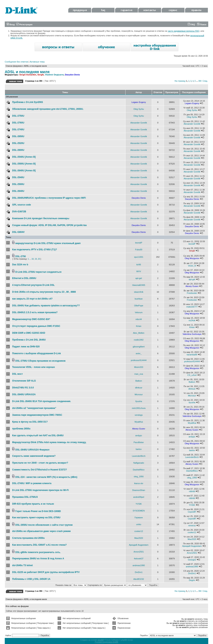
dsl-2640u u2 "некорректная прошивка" (34, 408)
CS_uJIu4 (192, 375)
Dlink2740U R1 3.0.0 (23, 388)
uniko (139, 524)
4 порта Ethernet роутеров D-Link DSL (33, 285)
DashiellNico (139, 470)
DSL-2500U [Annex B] (24, 164)
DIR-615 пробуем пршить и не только (33, 504)
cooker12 (139, 531)
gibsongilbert (139, 347)
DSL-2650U (18, 136)
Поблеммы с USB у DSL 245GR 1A (31, 579)
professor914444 (139, 360)
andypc (139, 435)
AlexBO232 (139, 579)
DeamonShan (139, 490)
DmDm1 (139, 572)
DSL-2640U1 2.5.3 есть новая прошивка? (35, 312)
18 (33, 259)
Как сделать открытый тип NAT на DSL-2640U (38, 435)
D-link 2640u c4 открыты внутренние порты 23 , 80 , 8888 (44, 292)
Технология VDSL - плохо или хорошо (33, 367)
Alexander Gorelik (139, 123)
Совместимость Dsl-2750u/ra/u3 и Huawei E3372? (40, 470)
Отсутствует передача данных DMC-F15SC (36, 326)
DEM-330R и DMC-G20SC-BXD (29, 333)
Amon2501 (139, 552)
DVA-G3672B (19, 212)
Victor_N (192, 266)
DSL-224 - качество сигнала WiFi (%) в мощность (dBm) (46, 477)
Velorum (139, 312)
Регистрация (24, 24)
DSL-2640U (18, 191)
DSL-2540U (18, 177)
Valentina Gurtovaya (192, 334)
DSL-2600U (18, 150)
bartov (139, 449)
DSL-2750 (21, 256)
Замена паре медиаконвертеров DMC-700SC (37, 415)
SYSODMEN (139, 511)
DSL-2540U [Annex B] (24, 157)
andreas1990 (139, 565)
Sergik (41, 75)
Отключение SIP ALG (24, 381)
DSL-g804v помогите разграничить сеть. (38, 552)
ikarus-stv (139, 483)
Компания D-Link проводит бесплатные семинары (41, 218)
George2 (192, 560)
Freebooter (192, 293)
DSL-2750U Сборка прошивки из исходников (41, 361)
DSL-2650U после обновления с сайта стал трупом (44, 525)
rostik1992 (139, 340)
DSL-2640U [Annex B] (24, 171)
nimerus (192, 525)
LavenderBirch (139, 456)
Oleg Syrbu (139, 109)
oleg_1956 (139, 476)
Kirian (139, 326)
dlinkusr (139, 388)
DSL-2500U (18, 184)
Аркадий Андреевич (139, 545)
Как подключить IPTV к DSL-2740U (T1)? (35, 250)
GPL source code (21, 205)
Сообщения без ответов (16, 62)
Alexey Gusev (192, 286)
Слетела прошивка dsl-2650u (28, 538)
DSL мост (17, 374)
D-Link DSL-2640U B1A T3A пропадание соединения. (42, 401)
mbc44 (139, 319)
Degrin (192, 580)
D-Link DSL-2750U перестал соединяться (38, 272)
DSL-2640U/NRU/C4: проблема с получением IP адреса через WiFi (49, 198)
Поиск (202, 24)
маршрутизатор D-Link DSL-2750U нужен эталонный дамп (48, 243)
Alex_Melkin (139, 333)
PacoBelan (139, 442)
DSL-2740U (18, 130)
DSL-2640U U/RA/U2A (24, 394)
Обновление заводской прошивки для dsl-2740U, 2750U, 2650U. (48, 109)
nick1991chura (139, 408)
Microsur (139, 394)
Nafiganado (139, 463)
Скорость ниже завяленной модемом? (34, 456)
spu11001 (139, 257)
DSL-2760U (18, 123)
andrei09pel (139, 497)
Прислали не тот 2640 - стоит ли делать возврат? (40, 463)
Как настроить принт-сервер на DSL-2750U (36, 518)
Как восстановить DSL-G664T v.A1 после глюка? (39, 545)
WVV (139, 271)
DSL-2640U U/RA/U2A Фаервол (32, 450)
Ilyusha (139, 401)
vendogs (139, 415)
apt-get (139, 278)
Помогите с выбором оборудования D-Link (37, 353)
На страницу (180, 81)
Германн (139, 518)
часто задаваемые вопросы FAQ (184, 31)
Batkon (139, 381)
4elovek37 (139, 559)
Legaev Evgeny (139, 102)
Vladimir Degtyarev (54, 75)
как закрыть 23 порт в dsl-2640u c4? (32, 299)
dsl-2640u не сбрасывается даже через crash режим (41, 531)
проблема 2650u (21, 429)
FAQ (191, 24)
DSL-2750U (18, 116)
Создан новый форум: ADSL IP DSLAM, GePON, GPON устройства (49, 225)
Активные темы (37, 62)
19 (36, 259)
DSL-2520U (18, 143)
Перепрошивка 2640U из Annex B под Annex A (38, 559)
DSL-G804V (18, 232)
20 (39, 259)
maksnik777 (192, 307)
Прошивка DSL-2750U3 (25, 497)
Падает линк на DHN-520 (26, 347)
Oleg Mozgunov (192, 258)
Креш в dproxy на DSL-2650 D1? (30, 422)
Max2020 (139, 538)
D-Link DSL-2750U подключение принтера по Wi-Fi (40, 490)
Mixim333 (139, 367)
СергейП (192, 512)
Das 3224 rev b (20, 265)
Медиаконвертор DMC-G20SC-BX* (31, 319)
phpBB (100, 640)
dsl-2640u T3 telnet (22, 565)
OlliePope (139, 306)
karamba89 (192, 355)
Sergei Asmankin (28, 75)
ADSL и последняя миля (35, 66)
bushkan (139, 299)
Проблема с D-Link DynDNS (28, 102)
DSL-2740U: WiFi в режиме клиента (32, 483)
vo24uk (192, 320)
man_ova (139, 374)
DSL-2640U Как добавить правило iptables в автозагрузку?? (46, 306)
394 (200, 81)
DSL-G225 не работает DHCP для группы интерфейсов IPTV (46, 572)
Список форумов (14, 66)
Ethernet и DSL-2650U (24, 278)
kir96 (139, 265)
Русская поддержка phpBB (106, 642)
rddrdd (192, 491)
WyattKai (139, 422)
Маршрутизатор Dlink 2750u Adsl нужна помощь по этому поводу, (49, 442)
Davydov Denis (72, 75)
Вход (11, 24)
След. (205, 81)
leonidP (139, 243)
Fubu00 (139, 250)
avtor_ (139, 353)
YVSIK (139, 504)
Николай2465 (139, 285)
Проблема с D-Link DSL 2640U (29, 340)
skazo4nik (139, 292)
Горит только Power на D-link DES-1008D (38, 511)
